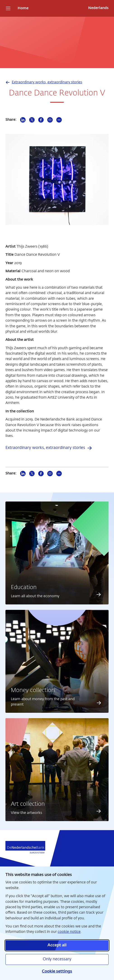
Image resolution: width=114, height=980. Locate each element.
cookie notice (69, 932)
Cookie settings (57, 971)
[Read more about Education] (99, 595)
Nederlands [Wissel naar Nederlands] (98, 8)
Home (23, 8)
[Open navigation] (8, 8)
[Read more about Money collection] (99, 703)
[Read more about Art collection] (99, 811)
